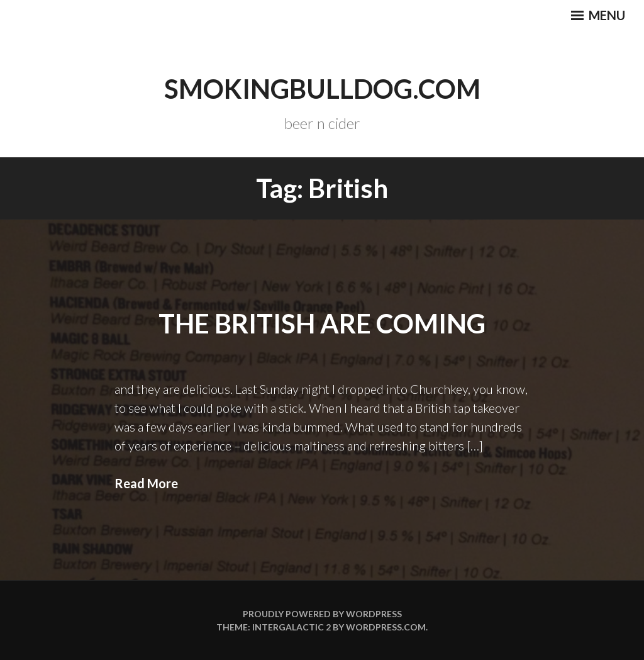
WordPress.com (386, 627)
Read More (146, 483)
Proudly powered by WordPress (322, 614)
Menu (598, 15)
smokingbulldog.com (322, 89)
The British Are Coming (322, 323)
